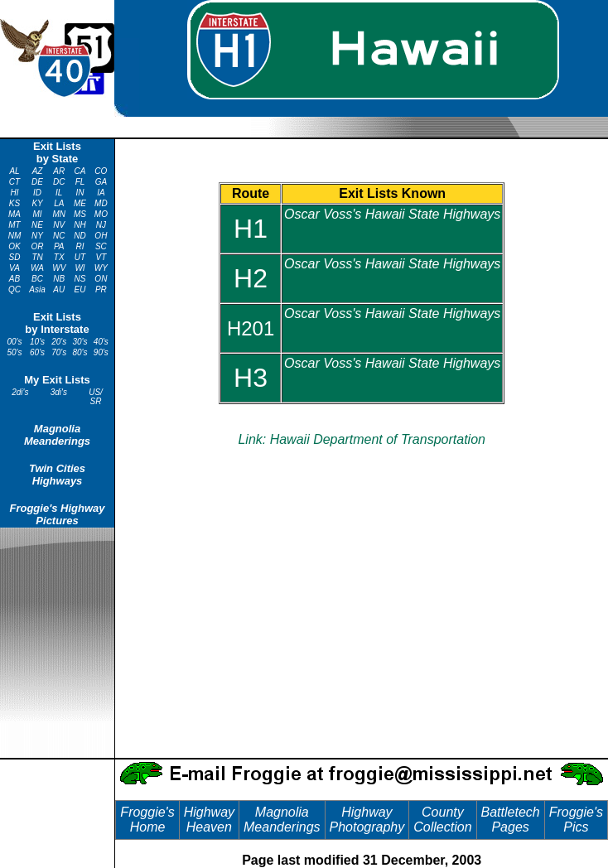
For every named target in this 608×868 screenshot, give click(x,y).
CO (101, 171)
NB (59, 279)
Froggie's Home (147, 820)
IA (101, 193)
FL (80, 182)
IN (80, 193)
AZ (38, 171)
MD (101, 203)
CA (80, 171)
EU (80, 289)
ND (80, 236)
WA (37, 268)
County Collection (442, 820)
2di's (20, 392)
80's (80, 352)
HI (15, 193)
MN (59, 214)
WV (59, 268)
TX (59, 257)
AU (59, 289)
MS (80, 214)
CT (14, 182)
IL (59, 193)
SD (15, 257)
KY (37, 203)
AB (14, 279)
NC (59, 236)
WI (80, 268)
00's (14, 342)
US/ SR (96, 397)
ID (37, 193)
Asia (37, 289)
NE (37, 225)
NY (37, 236)
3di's (59, 392)
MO (101, 214)
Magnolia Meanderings (57, 435)
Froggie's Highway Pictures (57, 514)
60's (37, 352)
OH (101, 236)
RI (80, 246)
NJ (101, 225)
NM (15, 236)
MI (38, 214)
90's (101, 352)
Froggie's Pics (576, 820)
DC (59, 182)
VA (14, 268)
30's (80, 342)
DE (37, 182)
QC (14, 289)
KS (14, 203)
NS (80, 279)
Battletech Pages (511, 820)
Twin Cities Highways (57, 475)
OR (38, 246)
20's (59, 342)
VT (101, 257)
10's (37, 342)
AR (59, 171)
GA (101, 182)
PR (101, 289)
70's (59, 352)
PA (59, 246)
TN (37, 257)
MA (14, 214)
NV (59, 225)
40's (101, 342)
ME (80, 203)
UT (80, 257)
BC (37, 279)
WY (101, 268)
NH (80, 225)
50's (14, 352)
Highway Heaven (209, 820)
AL (14, 171)
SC (101, 246)
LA (59, 203)
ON (101, 279)
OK (14, 246)
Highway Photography (367, 820)
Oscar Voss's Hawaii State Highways (392, 214)
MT (14, 225)
